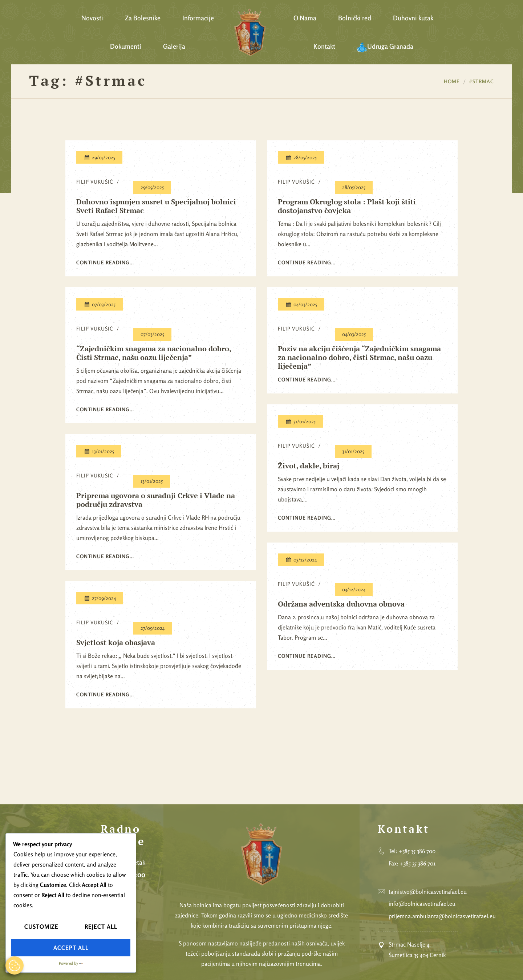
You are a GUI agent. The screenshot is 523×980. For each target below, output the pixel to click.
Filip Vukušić (95, 182)
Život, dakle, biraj (309, 466)
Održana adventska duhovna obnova (341, 604)
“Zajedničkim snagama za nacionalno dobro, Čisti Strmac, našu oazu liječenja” (154, 353)
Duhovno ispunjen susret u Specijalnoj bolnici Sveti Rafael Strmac (156, 206)
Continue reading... (105, 262)
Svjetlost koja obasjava (116, 643)
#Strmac (481, 81)
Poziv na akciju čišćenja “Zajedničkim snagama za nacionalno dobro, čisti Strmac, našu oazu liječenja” (359, 357)
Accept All (71, 948)
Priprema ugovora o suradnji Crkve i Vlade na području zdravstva (156, 500)
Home (452, 81)
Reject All (101, 927)
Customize (41, 927)
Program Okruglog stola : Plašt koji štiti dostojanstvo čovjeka (347, 206)
